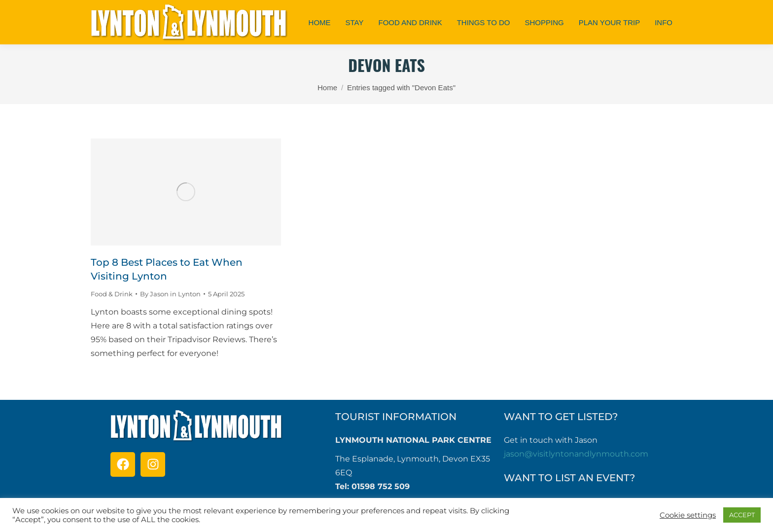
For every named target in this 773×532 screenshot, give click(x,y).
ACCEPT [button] (742, 515)
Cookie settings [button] (688, 515)
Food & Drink (112, 294)
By (170, 294)
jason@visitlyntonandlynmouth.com (576, 454)
